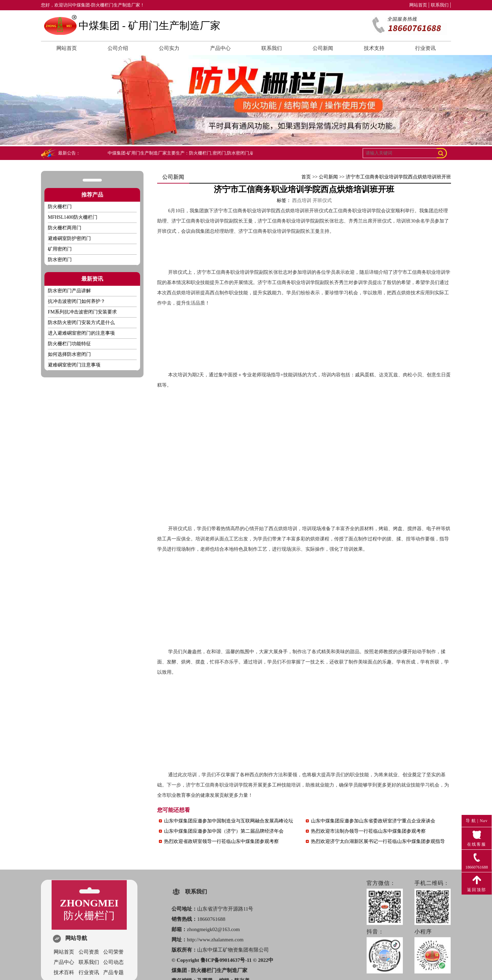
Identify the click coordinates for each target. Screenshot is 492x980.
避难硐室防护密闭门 (69, 238)
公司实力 (169, 48)
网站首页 (418, 5)
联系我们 (440, 5)
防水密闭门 (60, 260)
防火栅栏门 (60, 207)
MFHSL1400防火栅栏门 (73, 217)
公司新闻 (323, 48)
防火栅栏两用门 (65, 228)
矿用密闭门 (60, 249)
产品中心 (220, 48)
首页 (306, 177)
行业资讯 (425, 48)
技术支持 (374, 48)
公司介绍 (118, 48)
